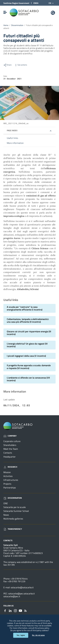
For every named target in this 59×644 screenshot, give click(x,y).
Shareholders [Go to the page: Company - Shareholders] (10, 445)
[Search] (53, 13)
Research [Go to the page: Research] (10, 467)
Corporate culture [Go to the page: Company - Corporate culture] (12, 441)
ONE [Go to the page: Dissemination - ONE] (6, 503)
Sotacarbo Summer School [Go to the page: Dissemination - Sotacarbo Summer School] (16, 511)
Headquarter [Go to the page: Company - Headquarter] (10, 457)
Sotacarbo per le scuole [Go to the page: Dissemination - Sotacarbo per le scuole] (15, 507)
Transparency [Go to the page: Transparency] (13, 529)
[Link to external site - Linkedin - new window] (10, 610)
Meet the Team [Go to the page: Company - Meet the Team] (11, 449)
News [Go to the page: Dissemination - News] (6, 515)
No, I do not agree (38, 635)
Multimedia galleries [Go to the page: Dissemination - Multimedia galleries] (13, 519)
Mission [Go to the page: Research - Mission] (7, 472)
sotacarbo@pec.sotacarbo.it (21, 594)
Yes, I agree (21, 635)
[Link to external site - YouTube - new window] (20, 610)
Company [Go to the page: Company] (10, 436)
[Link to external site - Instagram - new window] (15, 610)
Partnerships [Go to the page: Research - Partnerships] (10, 488)
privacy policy (44, 628)
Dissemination (17, 25)
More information (15, 143)
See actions (21, 65)
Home (6, 25)
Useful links (12, 138)
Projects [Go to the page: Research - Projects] (7, 484)
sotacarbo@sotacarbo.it (22, 587)
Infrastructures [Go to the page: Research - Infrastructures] (11, 480)
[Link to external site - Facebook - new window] (5, 610)
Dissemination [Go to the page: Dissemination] (13, 498)
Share (7, 65)
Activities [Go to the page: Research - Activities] (8, 476)
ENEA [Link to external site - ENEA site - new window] (36, 3)
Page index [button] (12, 130)
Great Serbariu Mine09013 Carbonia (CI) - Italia (16, 549)
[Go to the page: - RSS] (26, 610)
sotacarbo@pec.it (12, 596)
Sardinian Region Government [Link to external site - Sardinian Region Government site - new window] (16, 3)
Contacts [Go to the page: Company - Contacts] (8, 453)
